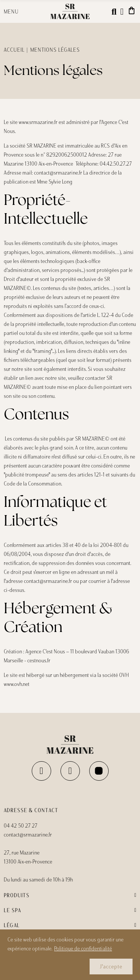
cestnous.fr (39, 660)
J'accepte (111, 967)
